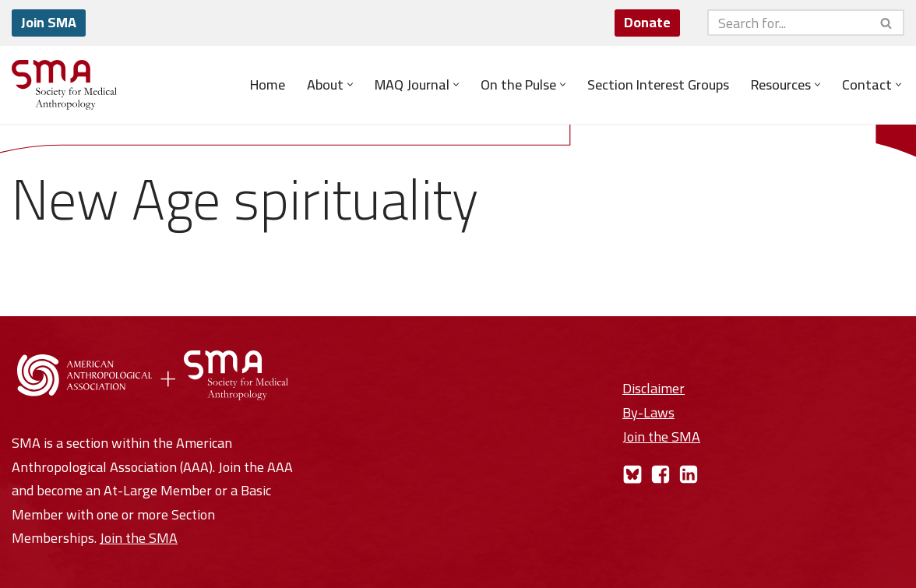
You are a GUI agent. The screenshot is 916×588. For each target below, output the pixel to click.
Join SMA (49, 22)
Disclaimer (654, 388)
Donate (647, 22)
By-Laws (648, 412)
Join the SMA (139, 538)
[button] (350, 85)
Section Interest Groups (658, 85)
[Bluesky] (632, 474)
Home (268, 85)
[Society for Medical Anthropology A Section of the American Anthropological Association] (64, 85)
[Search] (788, 23)
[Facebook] (661, 474)
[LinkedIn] (689, 474)
